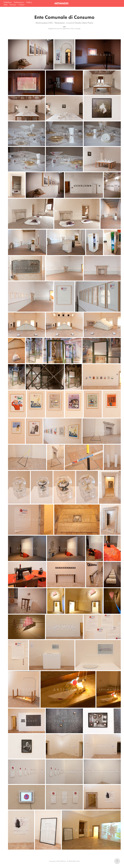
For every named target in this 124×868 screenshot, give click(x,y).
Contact (21, 5)
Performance (19, 2)
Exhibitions (8, 2)
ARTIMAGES (61, 3)
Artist (6, 5)
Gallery (29, 2)
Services (13, 5)
